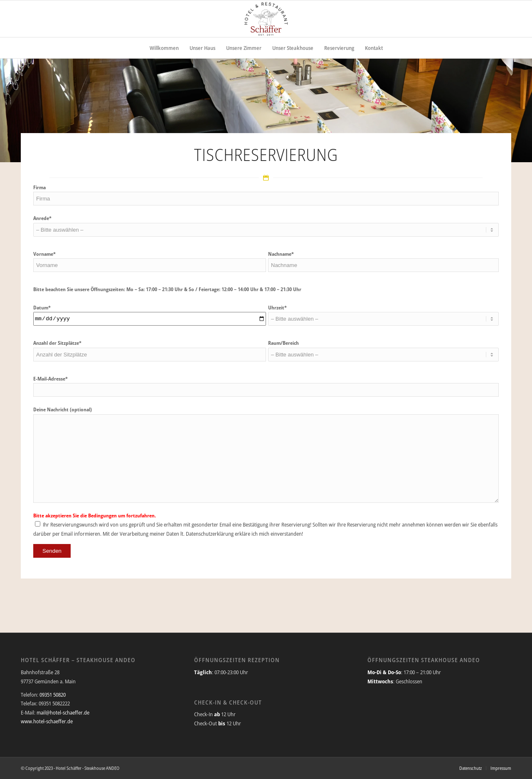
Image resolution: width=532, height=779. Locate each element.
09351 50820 (53, 695)
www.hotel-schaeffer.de (47, 721)
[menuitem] (164, 48)
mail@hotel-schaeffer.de (63, 712)
